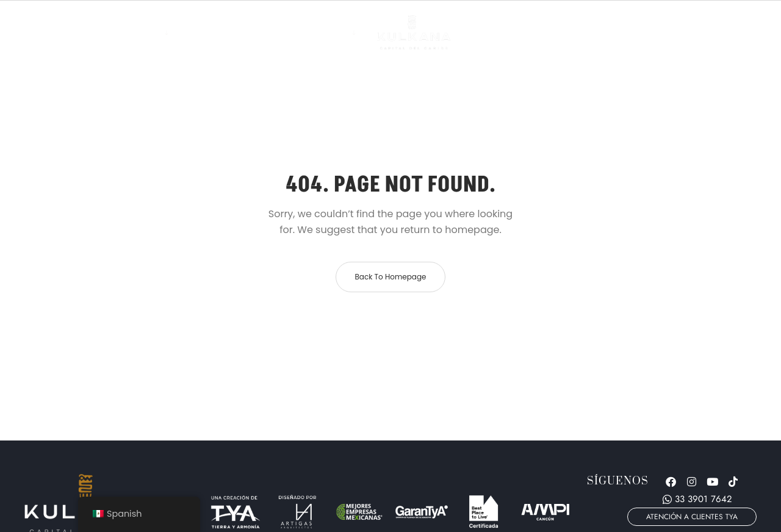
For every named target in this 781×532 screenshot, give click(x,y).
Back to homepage (390, 277)
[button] (692, 517)
